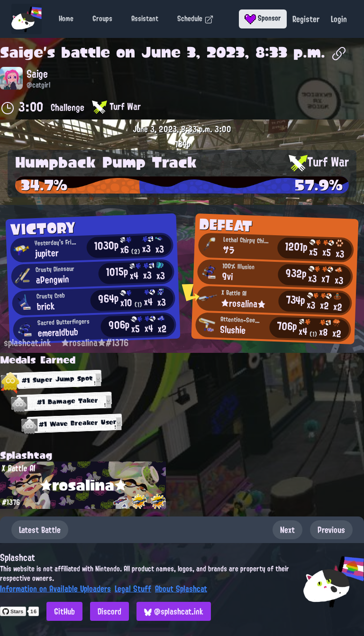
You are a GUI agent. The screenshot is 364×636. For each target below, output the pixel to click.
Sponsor (263, 18)
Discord (109, 611)
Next (287, 530)
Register (306, 19)
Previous (331, 530)
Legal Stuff (133, 589)
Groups (102, 18)
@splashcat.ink (174, 611)
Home (66, 18)
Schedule (196, 18)
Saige (22, 52)
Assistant (145, 18)
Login (339, 19)
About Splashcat (181, 589)
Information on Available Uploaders (55, 589)
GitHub (64, 611)
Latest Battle (40, 530)
